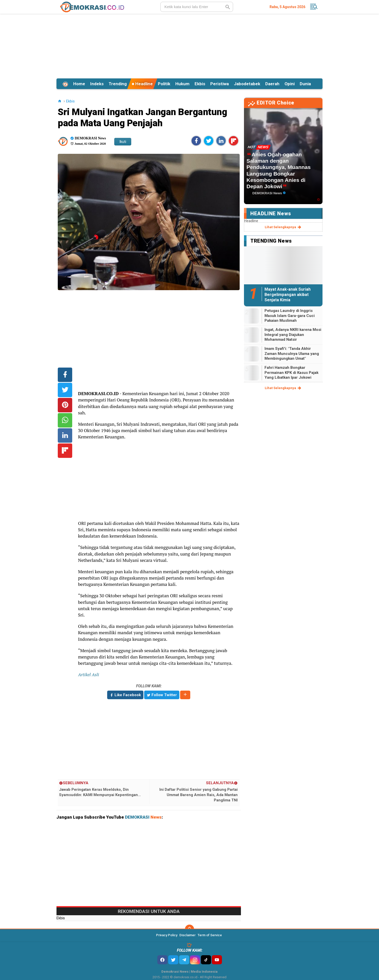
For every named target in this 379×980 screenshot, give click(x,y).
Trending (118, 84)
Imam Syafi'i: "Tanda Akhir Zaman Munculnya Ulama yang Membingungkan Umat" (292, 354)
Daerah (272, 84)
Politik (164, 84)
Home (79, 84)
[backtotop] (189, 929)
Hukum (182, 84)
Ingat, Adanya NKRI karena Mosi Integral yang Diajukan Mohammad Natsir (293, 335)
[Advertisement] (189, 45)
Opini (290, 84)
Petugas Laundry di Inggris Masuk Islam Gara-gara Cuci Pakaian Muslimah (290, 316)
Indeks (97, 84)
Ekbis (200, 84)
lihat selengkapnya (283, 227)
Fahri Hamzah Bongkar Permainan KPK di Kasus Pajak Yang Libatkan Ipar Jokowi (291, 372)
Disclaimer (187, 935)
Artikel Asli (89, 675)
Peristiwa (220, 84)
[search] (197, 7)
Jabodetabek (247, 84)
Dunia (305, 84)
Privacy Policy (167, 935)
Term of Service (210, 935)
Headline (142, 84)
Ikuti (123, 142)
